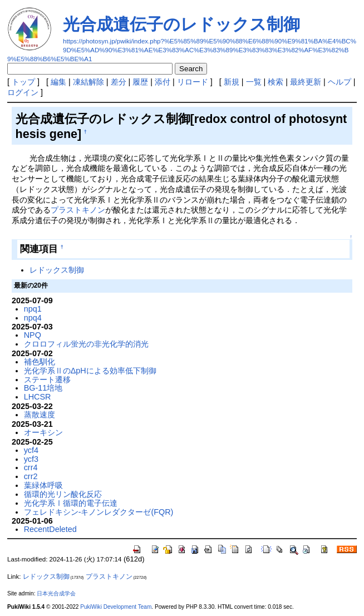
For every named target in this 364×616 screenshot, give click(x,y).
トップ (23, 82)
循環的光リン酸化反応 (63, 494)
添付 (163, 82)
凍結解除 (88, 82)
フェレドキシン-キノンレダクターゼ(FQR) (99, 512)
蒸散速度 (40, 415)
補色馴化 (40, 362)
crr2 (31, 476)
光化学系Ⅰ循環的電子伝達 (71, 503)
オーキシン (43, 432)
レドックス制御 (57, 270)
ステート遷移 (47, 380)
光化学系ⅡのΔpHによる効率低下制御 (90, 371)
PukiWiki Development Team (116, 607)
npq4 (33, 318)
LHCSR (38, 397)
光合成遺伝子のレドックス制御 (181, 24)
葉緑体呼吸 (43, 485)
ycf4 (31, 450)
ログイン (23, 92)
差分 (119, 82)
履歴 (140, 82)
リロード (193, 82)
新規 (232, 82)
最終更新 (306, 82)
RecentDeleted (50, 529)
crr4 (31, 467)
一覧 (254, 82)
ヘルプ (340, 82)
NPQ (33, 335)
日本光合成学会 (56, 593)
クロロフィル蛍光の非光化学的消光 (86, 344)
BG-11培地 (43, 388)
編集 (58, 82)
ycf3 (31, 459)
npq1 (33, 309)
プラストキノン (78, 210)
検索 (276, 82)
